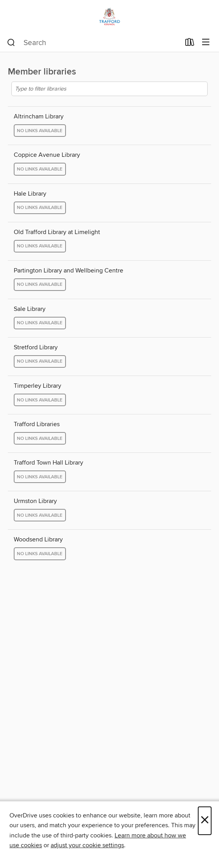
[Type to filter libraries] (109, 89)
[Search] (11, 43)
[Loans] (190, 44)
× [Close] (205, 821)
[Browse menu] (206, 43)
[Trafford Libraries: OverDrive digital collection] (109, 17)
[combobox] (94, 43)
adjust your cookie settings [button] (87, 845)
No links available (40, 131)
